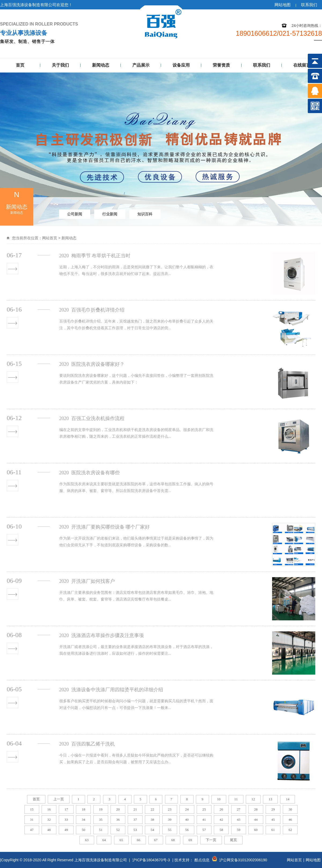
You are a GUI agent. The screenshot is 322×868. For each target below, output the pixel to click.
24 (187, 809)
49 (66, 830)
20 (118, 809)
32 (49, 820)
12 (253, 799)
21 (135, 809)
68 (173, 840)
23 (170, 809)
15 (32, 809)
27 (239, 809)
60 (256, 830)
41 (204, 820)
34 (83, 820)
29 (273, 809)
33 (66, 820)
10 (219, 799)
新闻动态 (101, 65)
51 (101, 830)
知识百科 (145, 214)
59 (239, 830)
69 (190, 840)
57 (204, 830)
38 (152, 820)
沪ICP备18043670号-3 (151, 860)
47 (32, 830)
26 (221, 809)
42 (221, 820)
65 (121, 840)
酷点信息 (202, 860)
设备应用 (181, 65)
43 (239, 820)
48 (49, 830)
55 (170, 830)
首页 (20, 65)
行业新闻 (110, 214)
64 (104, 840)
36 (118, 820)
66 (139, 840)
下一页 (211, 840)
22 (152, 809)
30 (290, 809)
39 (170, 820)
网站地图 (283, 5)
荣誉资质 (221, 65)
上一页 (59, 799)
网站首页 (50, 238)
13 (270, 799)
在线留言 (302, 65)
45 (273, 820)
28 (256, 809)
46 (290, 820)
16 (49, 809)
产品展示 (141, 65)
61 (273, 830)
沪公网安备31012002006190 (243, 860)
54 (152, 830)
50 (83, 830)
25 (204, 809)
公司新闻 (75, 214)
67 (156, 840)
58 (221, 830)
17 (66, 809)
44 (256, 820)
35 (101, 820)
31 (32, 820)
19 (101, 809)
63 (87, 840)
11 (236, 799)
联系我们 (309, 5)
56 (187, 830)
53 (135, 830)
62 (290, 830)
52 (118, 830)
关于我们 (60, 65)
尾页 (233, 840)
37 (135, 820)
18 (83, 809)
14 (288, 799)
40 (187, 820)
